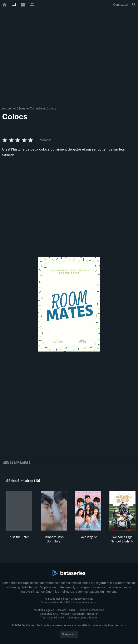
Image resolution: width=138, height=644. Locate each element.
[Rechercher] (134, 5)
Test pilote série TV (53, 618)
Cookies (62, 610)
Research (93, 614)
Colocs (51, 108)
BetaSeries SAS (49, 614)
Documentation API (52, 602)
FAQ (68, 602)
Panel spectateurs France (82, 618)
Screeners (78, 614)
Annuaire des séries (57, 599)
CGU (72, 610)
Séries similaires (17, 463)
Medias (65, 614)
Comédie (36, 108)
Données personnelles (91, 610)
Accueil (7, 108)
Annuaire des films (82, 599)
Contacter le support (85, 602)
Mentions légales (44, 610)
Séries (21, 108)
